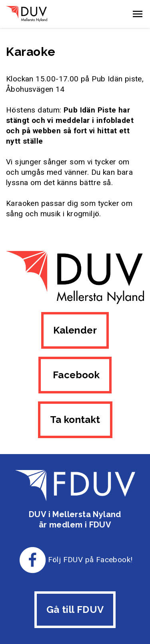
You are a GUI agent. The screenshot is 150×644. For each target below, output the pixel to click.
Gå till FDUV (75, 609)
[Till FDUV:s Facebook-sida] (33, 560)
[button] (138, 14)
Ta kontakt (75, 420)
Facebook (75, 375)
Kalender (75, 330)
